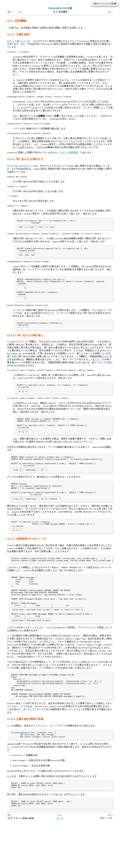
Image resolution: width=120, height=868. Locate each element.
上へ (21, 12)
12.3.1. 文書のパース (18, 41)
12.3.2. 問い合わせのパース (21, 167)
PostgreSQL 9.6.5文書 (60, 8)
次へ (110, 12)
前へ (10, 12)
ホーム (60, 865)
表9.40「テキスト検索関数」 (65, 154)
